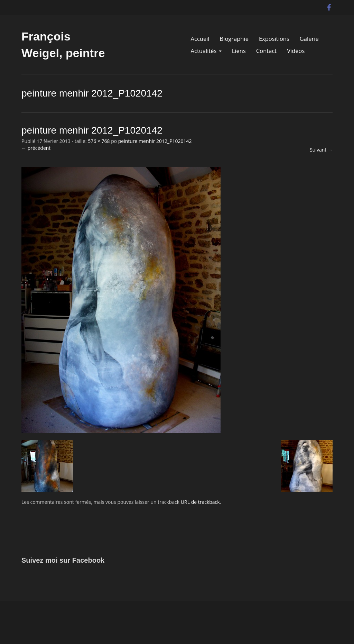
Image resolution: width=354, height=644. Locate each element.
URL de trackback (200, 502)
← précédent (36, 148)
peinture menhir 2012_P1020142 (155, 141)
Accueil (200, 39)
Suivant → (321, 150)
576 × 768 (99, 141)
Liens (239, 51)
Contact (266, 51)
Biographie (234, 39)
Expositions (274, 39)
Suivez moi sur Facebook (63, 560)
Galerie (309, 39)
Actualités (206, 51)
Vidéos (296, 51)
